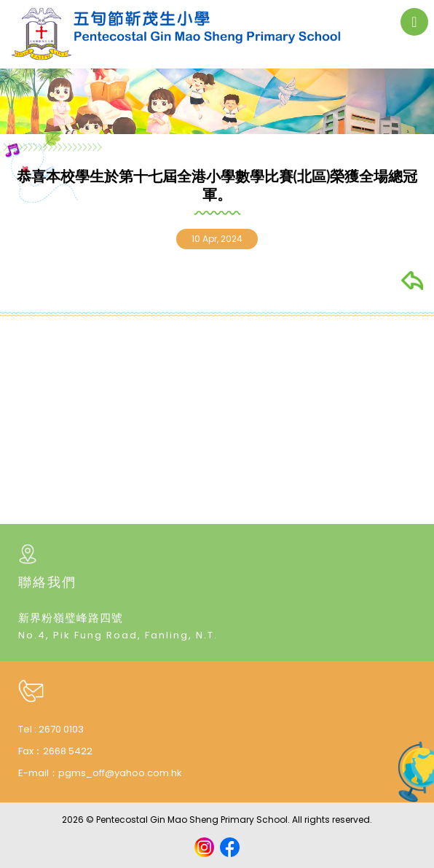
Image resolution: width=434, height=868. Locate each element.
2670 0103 (61, 729)
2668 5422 (68, 751)
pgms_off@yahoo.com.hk (120, 773)
